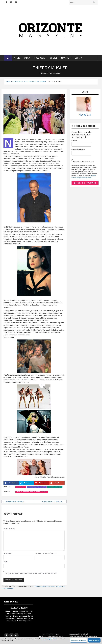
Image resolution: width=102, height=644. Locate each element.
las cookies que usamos (49, 639)
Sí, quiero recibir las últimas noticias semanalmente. (30, 572)
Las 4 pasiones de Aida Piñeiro (15, 502)
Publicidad (53, 58)
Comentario (9, 529)
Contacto (79, 58)
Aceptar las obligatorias (79, 640)
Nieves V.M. (57, 73)
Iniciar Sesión (66, 58)
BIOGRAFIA (21, 487)
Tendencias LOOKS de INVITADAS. (52, 502)
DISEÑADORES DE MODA (37, 487)
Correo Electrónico (78, 150)
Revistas (27, 58)
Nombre (8, 553)
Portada (17, 58)
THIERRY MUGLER (55, 487)
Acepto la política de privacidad (83, 160)
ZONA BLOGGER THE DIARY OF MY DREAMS (32, 492)
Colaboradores (40, 58)
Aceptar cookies (94, 640)
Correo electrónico (46, 553)
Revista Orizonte (51, 634)
